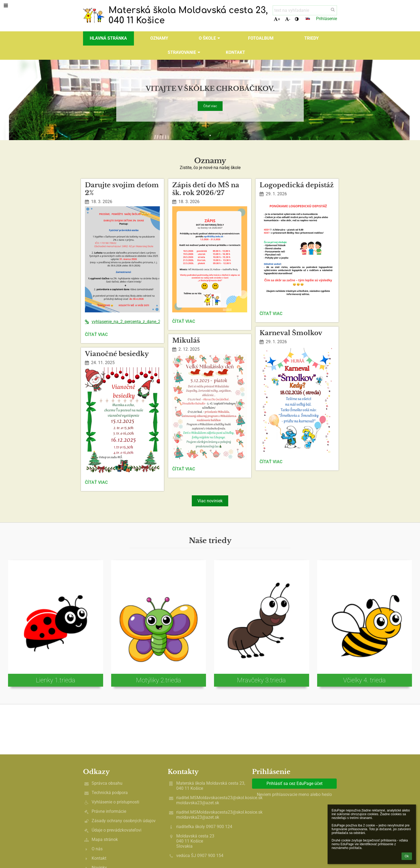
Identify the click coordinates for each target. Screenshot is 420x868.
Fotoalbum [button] (261, 38)
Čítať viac (210, 106)
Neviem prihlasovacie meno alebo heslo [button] (294, 794)
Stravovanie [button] (185, 52)
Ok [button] (407, 856)
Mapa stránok (105, 839)
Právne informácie (109, 811)
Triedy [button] (312, 38)
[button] (308, 18)
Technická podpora (110, 793)
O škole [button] (210, 38)
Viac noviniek (210, 501)
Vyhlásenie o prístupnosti (115, 802)
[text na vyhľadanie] (305, 10)
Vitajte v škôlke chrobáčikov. (210, 88)
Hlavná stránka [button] (108, 38)
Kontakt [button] (235, 52)
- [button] (288, 19)
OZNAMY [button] (159, 38)
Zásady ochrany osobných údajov (124, 821)
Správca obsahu (107, 783)
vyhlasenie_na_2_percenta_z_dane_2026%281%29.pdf (122, 322)
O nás (97, 849)
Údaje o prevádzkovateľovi (117, 830)
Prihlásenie (327, 19)
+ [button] (277, 19)
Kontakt (99, 858)
